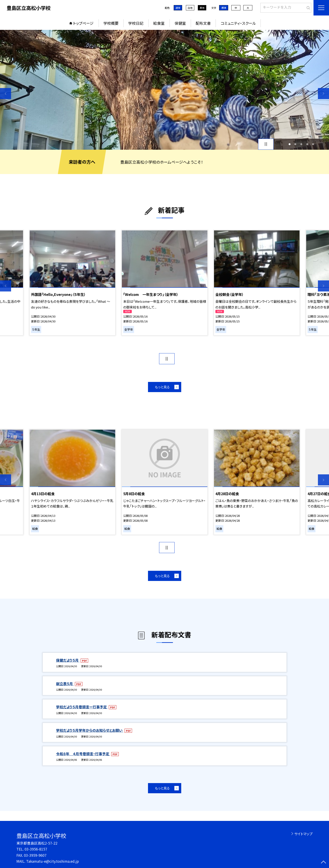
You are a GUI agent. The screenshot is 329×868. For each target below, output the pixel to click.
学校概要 (111, 23)
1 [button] (289, 144)
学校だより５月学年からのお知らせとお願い (90, 730)
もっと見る (162, 387)
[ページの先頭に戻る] (323, 862)
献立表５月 (65, 684)
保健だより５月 (68, 660)
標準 (224, 8)
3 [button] (301, 144)
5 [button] (313, 144)
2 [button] (295, 144)
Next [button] (323, 94)
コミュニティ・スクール (238, 23)
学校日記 (136, 23)
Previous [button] (6, 94)
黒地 (202, 8)
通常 (178, 8)
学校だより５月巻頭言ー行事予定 (82, 707)
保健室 (180, 23)
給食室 (159, 23)
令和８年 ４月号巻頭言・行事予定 (83, 754)
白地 (190, 8)
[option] (164, 90)
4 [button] (307, 144)
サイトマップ (303, 834)
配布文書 (203, 23)
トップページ (83, 23)
